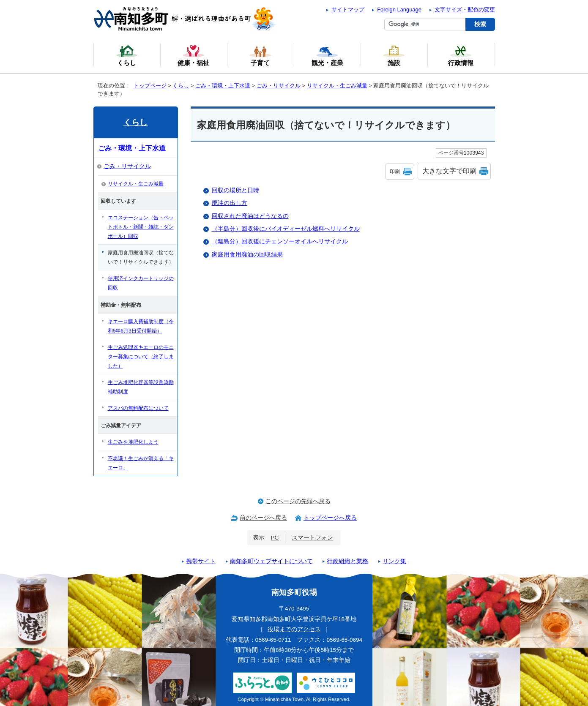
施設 (394, 55)
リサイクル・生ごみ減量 (337, 86)
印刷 (395, 172)
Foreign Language (399, 10)
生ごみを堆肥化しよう (133, 442)
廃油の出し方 (230, 203)
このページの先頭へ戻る (298, 501)
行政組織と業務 (347, 561)
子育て (260, 55)
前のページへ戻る (263, 518)
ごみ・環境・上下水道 (223, 86)
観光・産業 (327, 55)
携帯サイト (201, 561)
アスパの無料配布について (138, 408)
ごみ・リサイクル (279, 86)
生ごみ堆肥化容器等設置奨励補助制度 (141, 387)
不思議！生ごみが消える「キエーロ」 (141, 463)
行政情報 (461, 55)
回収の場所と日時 (235, 190)
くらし (181, 86)
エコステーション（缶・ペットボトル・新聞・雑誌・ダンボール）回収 (141, 227)
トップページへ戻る (330, 518)
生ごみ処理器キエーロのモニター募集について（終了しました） (141, 357)
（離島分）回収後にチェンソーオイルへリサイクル (280, 241)
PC (275, 538)
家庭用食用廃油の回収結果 (247, 255)
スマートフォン (312, 538)
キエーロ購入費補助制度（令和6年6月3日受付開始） (141, 326)
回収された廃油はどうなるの (250, 216)
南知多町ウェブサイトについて (271, 561)
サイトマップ (348, 10)
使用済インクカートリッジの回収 (141, 283)
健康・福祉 (193, 55)
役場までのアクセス (294, 629)
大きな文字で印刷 (449, 171)
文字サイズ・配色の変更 (465, 10)
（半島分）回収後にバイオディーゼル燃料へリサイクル (286, 229)
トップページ (150, 86)
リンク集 (394, 561)
